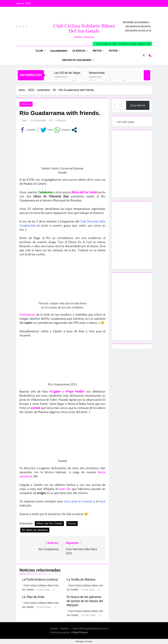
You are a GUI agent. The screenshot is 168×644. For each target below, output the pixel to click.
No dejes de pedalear (35, 530)
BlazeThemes (80, 632)
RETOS (97, 51)
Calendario (59, 51)
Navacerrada (97, 73)
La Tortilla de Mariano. (82, 580)
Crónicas (26, 104)
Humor (72, 523)
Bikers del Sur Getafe (49, 523)
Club (39, 51)
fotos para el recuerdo (78, 501)
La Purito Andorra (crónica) (40, 580)
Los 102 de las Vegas (67, 73)
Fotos (113, 51)
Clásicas (79, 51)
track (102, 501)
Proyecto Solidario (77, 60)
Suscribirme (138, 105)
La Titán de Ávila (33, 597)
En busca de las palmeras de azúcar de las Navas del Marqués (85, 601)
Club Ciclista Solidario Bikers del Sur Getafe (84, 28)
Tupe (24, 120)
